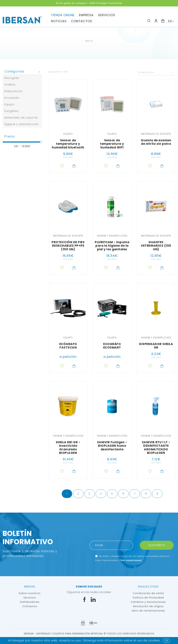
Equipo (10, 104)
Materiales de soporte (21, 118)
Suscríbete (157, 545)
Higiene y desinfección (22, 124)
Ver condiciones (131, 560)
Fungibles (11, 111)
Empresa (86, 15)
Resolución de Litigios (148, 606)
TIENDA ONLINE (63, 15)
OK (166, 641)
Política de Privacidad (148, 598)
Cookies (154, 640)
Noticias (59, 21)
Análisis (10, 85)
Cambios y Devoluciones (148, 602)
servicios (107, 15)
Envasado (12, 98)
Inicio (89, 41)
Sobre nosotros (30, 593)
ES (170, 21)
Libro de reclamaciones (148, 611)
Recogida (12, 78)
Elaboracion (13, 91)
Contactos (82, 21)
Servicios (30, 598)
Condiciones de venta (148, 593)
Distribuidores (30, 602)
